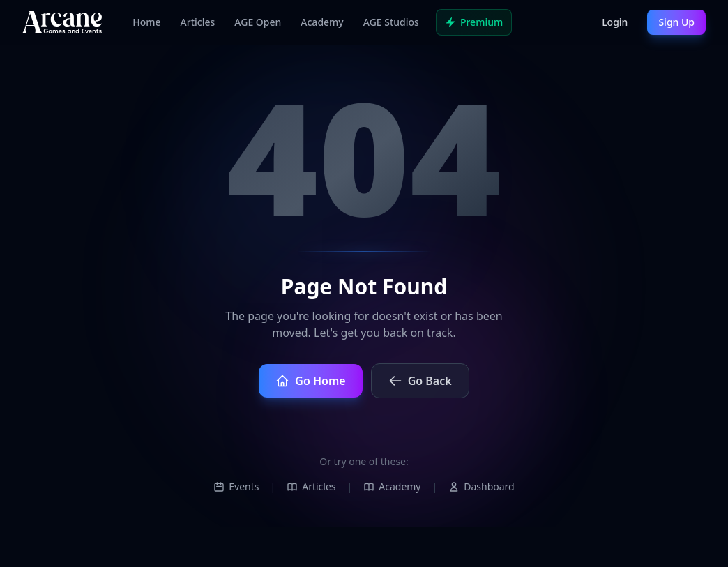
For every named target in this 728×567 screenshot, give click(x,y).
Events (236, 486)
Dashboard (481, 486)
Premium (474, 22)
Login (615, 22)
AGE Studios (391, 22)
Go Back (420, 381)
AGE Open (258, 22)
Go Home (310, 381)
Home (146, 22)
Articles (198, 22)
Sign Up (676, 22)
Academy (322, 22)
